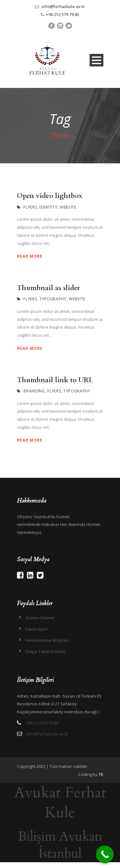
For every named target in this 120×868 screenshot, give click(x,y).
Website (68, 207)
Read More (30, 256)
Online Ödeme (40, 618)
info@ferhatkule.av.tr (63, 6)
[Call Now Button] (105, 854)
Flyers (30, 207)
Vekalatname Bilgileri (47, 640)
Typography (53, 299)
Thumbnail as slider (48, 288)
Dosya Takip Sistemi (45, 651)
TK (101, 774)
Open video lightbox (50, 196)
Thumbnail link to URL (55, 380)
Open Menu (96, 60)
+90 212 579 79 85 (62, 14)
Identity (48, 207)
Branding (34, 391)
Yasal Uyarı (36, 629)
